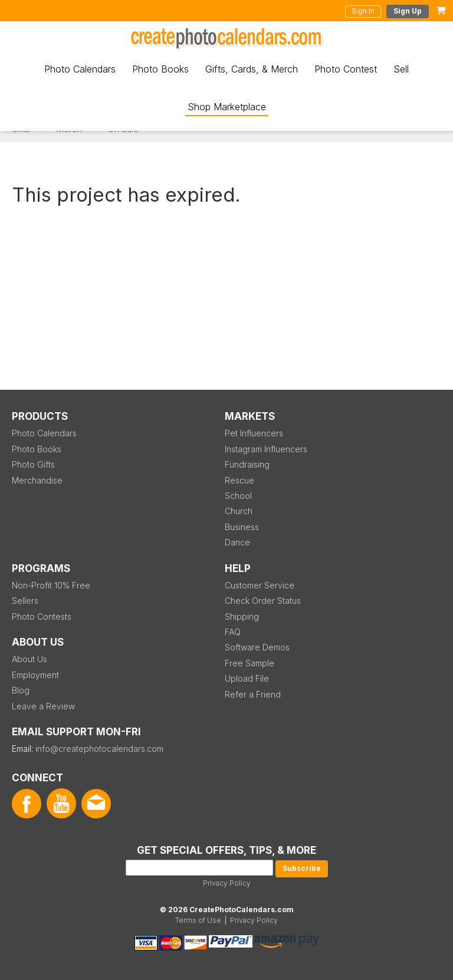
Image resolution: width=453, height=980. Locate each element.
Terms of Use (198, 920)
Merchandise (37, 480)
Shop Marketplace (227, 107)
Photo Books (160, 69)
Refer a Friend (253, 694)
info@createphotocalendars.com (99, 749)
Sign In (363, 11)
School (238, 496)
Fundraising (247, 464)
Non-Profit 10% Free (51, 585)
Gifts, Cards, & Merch (252, 69)
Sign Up (408, 11)
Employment (35, 675)
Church (239, 511)
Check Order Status (263, 601)
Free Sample (250, 663)
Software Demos (257, 647)
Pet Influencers (254, 433)
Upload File (247, 678)
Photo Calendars (80, 69)
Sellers (25, 601)
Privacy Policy (227, 883)
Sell (401, 69)
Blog (21, 690)
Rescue (239, 480)
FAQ (233, 632)
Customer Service (260, 585)
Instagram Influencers (266, 449)
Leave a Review (43, 706)
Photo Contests (42, 616)
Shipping (242, 616)
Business (242, 527)
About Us (29, 659)
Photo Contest (346, 69)
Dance (237, 542)
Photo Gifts (33, 464)
